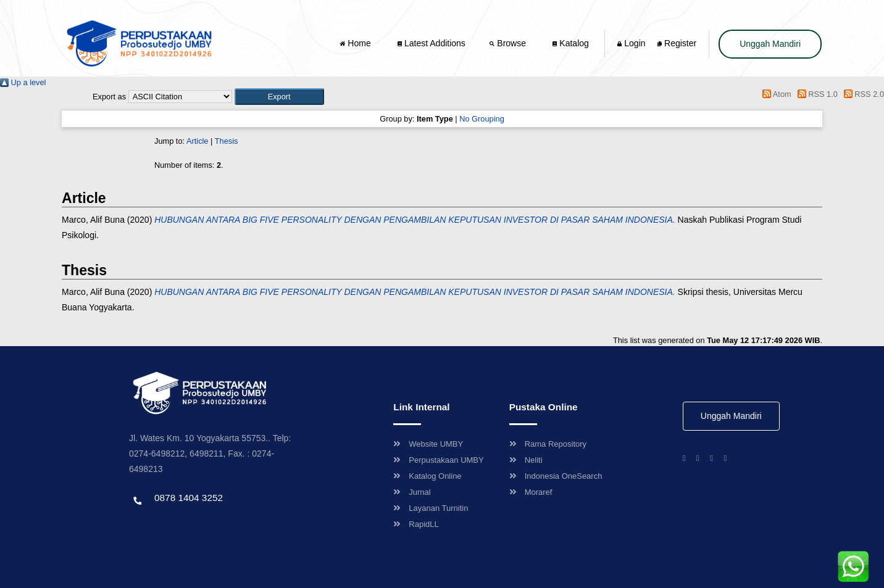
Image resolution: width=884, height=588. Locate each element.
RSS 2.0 (862, 94)
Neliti (526, 460)
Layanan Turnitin (431, 508)
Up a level (23, 82)
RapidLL (416, 524)
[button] (279, 97)
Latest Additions (432, 43)
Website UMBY (428, 444)
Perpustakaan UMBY (438, 460)
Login (631, 43)
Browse (509, 43)
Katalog (570, 43)
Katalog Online (427, 476)
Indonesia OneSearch (556, 476)
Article (198, 141)
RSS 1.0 (815, 94)
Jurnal (412, 492)
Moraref (531, 492)
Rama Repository (548, 444)
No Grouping (482, 119)
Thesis (227, 141)
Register (677, 43)
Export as (109, 97)
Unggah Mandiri (770, 44)
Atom (775, 94)
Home (356, 43)
